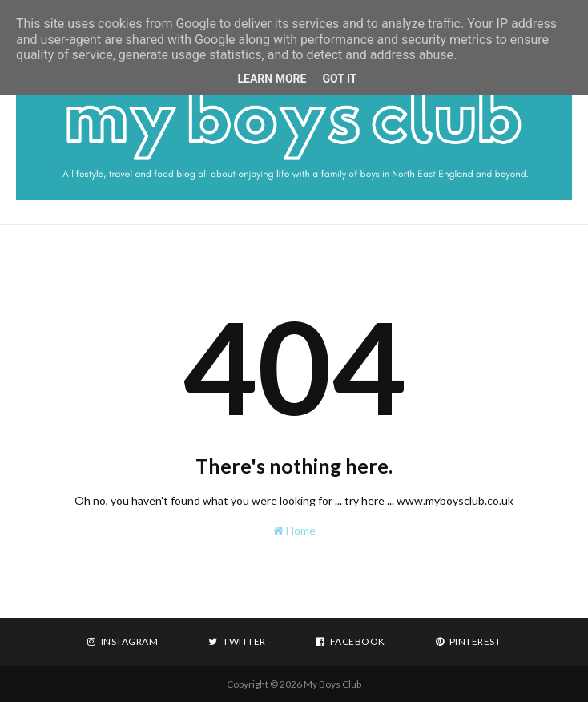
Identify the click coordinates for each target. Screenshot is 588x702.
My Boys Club (332, 684)
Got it (339, 79)
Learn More (272, 79)
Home (294, 530)
